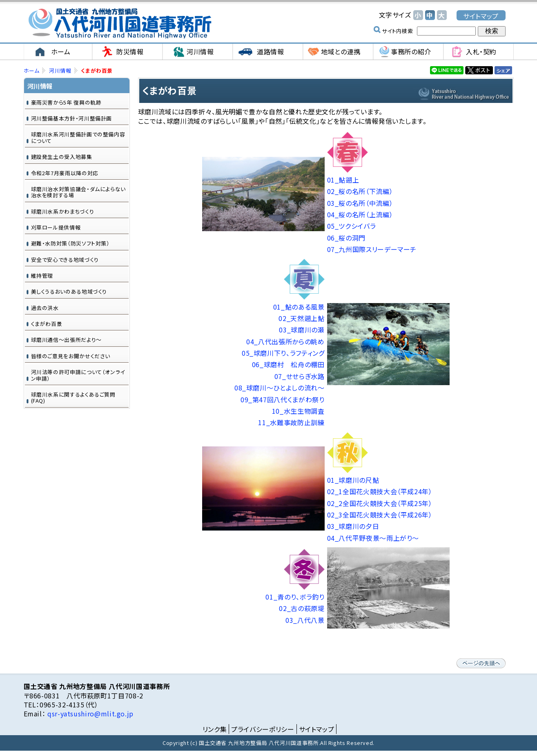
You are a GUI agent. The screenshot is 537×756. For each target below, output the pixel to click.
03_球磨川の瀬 (302, 330)
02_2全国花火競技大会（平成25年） (380, 503)
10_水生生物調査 (298, 411)
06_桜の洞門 (346, 238)
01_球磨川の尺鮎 (353, 480)
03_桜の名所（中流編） (360, 203)
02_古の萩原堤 (302, 609)
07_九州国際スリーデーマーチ (372, 250)
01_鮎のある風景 (299, 307)
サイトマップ (481, 16)
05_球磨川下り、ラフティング (283, 353)
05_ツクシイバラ (352, 226)
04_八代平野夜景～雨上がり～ (373, 538)
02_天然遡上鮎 (301, 319)
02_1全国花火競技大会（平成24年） (380, 492)
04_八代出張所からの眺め (285, 341)
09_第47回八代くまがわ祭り (283, 399)
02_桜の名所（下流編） (360, 192)
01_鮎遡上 (343, 180)
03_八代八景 (305, 620)
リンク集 (215, 729)
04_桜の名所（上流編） (360, 215)
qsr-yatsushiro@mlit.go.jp (89, 714)
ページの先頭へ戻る (481, 664)
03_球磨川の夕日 (353, 526)
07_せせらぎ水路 (300, 377)
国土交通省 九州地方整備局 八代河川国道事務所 (120, 23)
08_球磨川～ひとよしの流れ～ (280, 388)
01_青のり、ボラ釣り (295, 597)
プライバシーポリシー (263, 729)
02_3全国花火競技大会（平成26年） (380, 515)
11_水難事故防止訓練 (291, 423)
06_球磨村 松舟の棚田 (288, 365)
